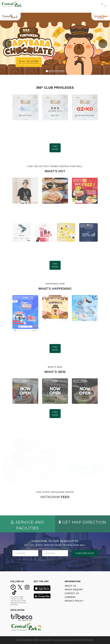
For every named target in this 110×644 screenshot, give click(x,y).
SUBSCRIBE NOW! (85, 553)
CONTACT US (72, 593)
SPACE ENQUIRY (74, 590)
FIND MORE (55, 148)
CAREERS (70, 597)
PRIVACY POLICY (74, 601)
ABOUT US (71, 586)
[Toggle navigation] (102, 4)
